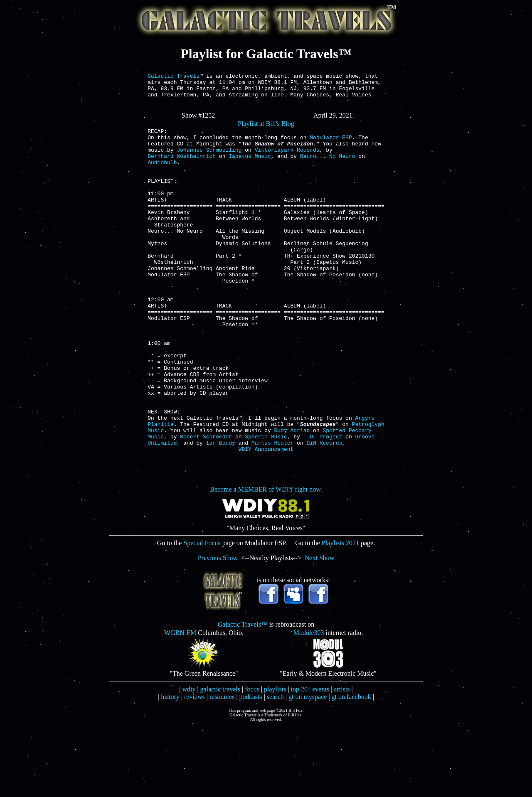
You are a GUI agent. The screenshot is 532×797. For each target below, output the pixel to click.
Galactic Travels (174, 77)
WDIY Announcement (266, 520)
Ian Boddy (221, 512)
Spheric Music (266, 505)
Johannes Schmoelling (209, 161)
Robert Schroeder (206, 505)
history (170, 768)
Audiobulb (162, 176)
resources (222, 768)
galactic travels (220, 760)
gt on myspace (308, 768)
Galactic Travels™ (243, 695)
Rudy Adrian (292, 497)
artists (342, 760)
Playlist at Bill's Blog (266, 130)
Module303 (309, 704)
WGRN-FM (180, 704)
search (275, 768)
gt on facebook (351, 768)
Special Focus (202, 614)
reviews (195, 768)
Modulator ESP (331, 146)
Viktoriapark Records (287, 161)
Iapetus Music (250, 168)
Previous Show (218, 629)
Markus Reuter (272, 512)
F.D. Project (323, 505)
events (321, 760)
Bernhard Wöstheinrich (182, 168)
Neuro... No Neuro (328, 168)
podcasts (251, 768)
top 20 (299, 760)
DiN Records (325, 512)
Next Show (320, 629)
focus (252, 760)
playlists (275, 760)
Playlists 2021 (340, 614)
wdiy (189, 760)
